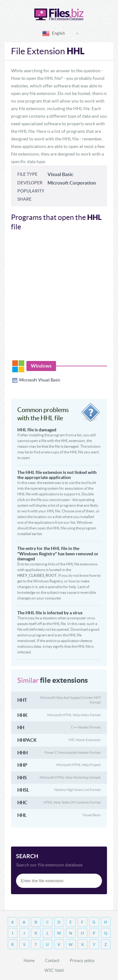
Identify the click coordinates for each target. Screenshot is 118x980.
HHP (22, 765)
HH (21, 727)
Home (29, 961)
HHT (22, 700)
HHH (22, 753)
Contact (52, 961)
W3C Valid (54, 970)
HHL (22, 815)
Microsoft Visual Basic (40, 380)
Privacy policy (82, 961)
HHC (22, 803)
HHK (22, 715)
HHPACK (27, 740)
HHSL (23, 790)
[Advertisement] (59, 299)
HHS (22, 778)
